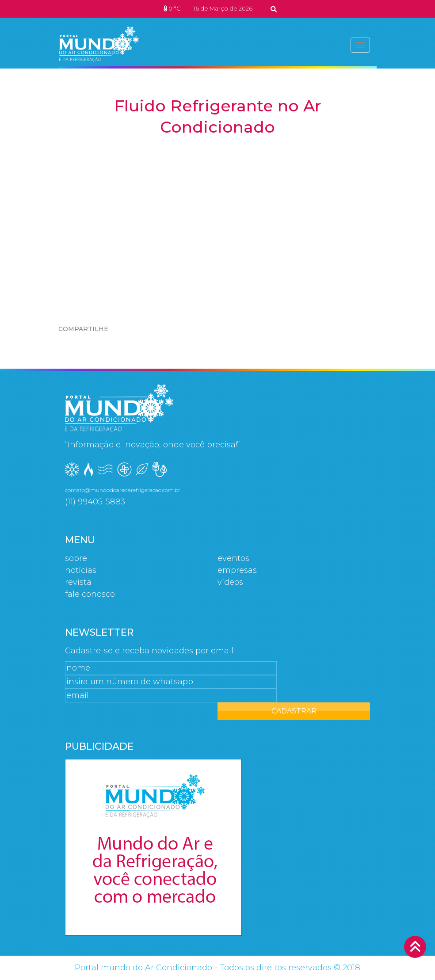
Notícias (81, 570)
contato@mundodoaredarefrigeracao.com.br (123, 490)
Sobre (76, 558)
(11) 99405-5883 (95, 502)
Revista (78, 582)
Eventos (233, 558)
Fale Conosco (90, 594)
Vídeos (230, 582)
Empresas (237, 570)
